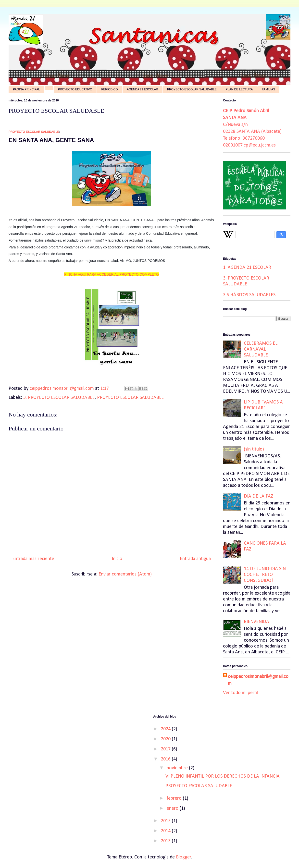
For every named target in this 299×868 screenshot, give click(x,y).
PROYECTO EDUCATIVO (75, 89)
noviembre (178, 768)
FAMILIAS (268, 89)
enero (173, 808)
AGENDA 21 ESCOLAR (143, 89)
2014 (166, 831)
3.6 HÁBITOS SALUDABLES (249, 295)
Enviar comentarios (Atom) (125, 574)
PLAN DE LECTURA (239, 89)
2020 (166, 739)
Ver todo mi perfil (240, 693)
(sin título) (254, 449)
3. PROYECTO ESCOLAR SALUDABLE (59, 398)
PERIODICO (109, 89)
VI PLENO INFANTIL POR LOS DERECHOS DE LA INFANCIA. (223, 776)
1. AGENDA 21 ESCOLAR (247, 268)
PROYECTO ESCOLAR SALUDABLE (192, 89)
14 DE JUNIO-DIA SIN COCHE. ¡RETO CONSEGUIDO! (265, 575)
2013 (166, 841)
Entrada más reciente (33, 559)
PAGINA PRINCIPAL (26, 89)
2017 (166, 749)
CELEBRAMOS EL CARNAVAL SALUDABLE (261, 349)
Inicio (117, 559)
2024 (166, 729)
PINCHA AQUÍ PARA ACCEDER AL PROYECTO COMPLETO (111, 274)
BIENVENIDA (256, 622)
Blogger (184, 857)
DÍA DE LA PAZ (258, 496)
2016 (166, 759)
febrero (175, 798)
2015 (166, 821)
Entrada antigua (195, 559)
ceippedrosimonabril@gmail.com (258, 680)
